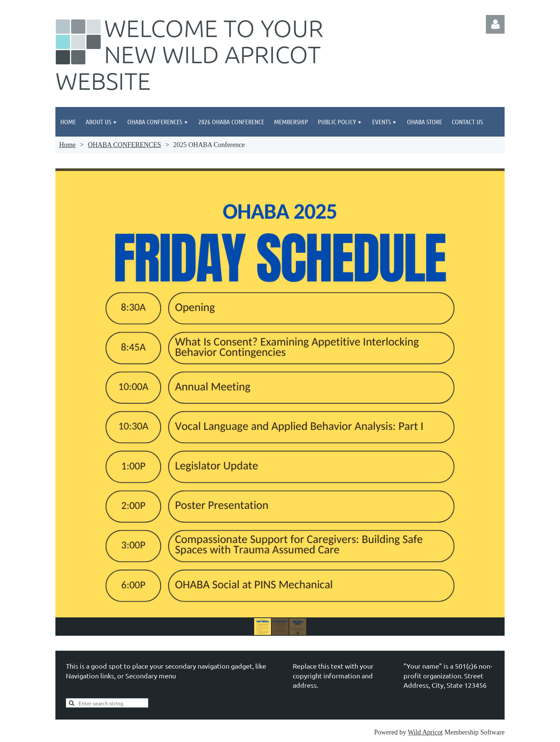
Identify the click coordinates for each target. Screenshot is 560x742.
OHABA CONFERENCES (125, 145)
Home (67, 145)
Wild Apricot (425, 732)
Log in (495, 24)
